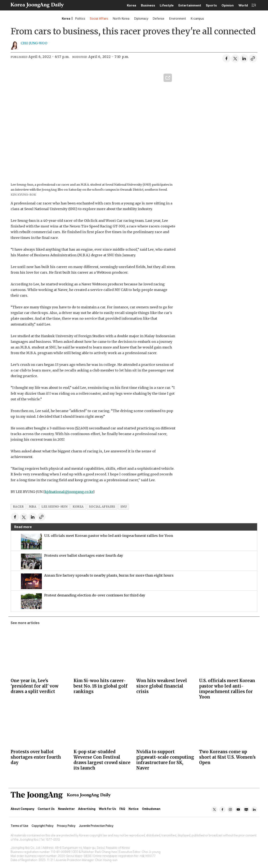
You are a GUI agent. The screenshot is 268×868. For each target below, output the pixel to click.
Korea (131, 5)
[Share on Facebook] (226, 58)
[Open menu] (254, 5)
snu (124, 507)
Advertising (87, 809)
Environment (178, 17)
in (254, 809)
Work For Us (107, 809)
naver (246, 809)
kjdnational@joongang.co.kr (69, 492)
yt (238, 809)
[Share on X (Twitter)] (235, 58)
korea (78, 507)
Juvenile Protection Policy (96, 826)
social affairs (102, 507)
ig (230, 809)
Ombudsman (151, 809)
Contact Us (46, 809)
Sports (211, 5)
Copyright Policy (43, 826)
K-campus (197, 17)
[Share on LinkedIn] (244, 58)
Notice (134, 809)
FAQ (122, 809)
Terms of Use (19, 826)
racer (18, 507)
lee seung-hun (54, 507)
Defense (159, 17)
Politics (80, 17)
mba (33, 507)
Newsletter (66, 809)
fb (222, 809)
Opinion (228, 5)
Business (148, 5)
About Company (23, 809)
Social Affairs (99, 17)
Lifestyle (167, 5)
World (243, 5)
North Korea (121, 17)
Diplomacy (141, 17)
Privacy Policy (66, 826)
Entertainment (190, 5)
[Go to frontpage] (37, 5)
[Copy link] (253, 58)
